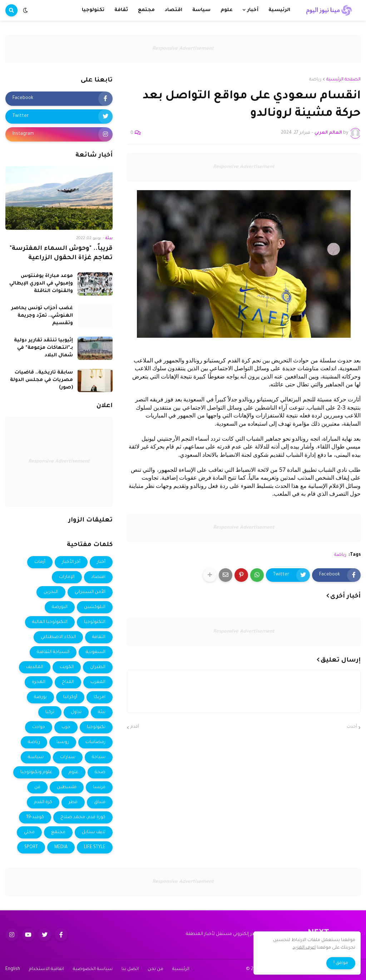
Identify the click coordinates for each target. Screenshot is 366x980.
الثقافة (99, 637)
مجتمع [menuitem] (146, 10)
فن (37, 787)
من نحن (155, 969)
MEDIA (61, 847)
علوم (73, 772)
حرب (66, 727)
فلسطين (67, 787)
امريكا (100, 697)
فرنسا (99, 787)
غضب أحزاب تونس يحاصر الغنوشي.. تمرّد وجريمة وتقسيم (42, 316)
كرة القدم (43, 802)
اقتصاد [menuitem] (174, 10)
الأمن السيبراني (90, 592)
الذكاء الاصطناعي (58, 637)
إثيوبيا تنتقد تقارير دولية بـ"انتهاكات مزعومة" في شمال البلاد (43, 348)
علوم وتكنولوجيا (36, 772)
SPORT (31, 847)
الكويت (67, 667)
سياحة (99, 757)
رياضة (315, 80)
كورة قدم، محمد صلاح (83, 817)
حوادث (39, 727)
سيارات (68, 757)
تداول (76, 712)
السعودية (96, 652)
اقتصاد (98, 577)
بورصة (40, 697)
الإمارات (67, 577)
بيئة (102, 712)
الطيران (98, 667)
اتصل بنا (130, 969)
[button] (25, 10)
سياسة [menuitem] (201, 10)
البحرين (51, 592)
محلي (29, 832)
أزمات (40, 562)
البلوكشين (95, 607)
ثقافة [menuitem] (121, 10)
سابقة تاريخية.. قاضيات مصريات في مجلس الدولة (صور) (41, 380)
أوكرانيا (70, 697)
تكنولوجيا (96, 727)
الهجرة (39, 682)
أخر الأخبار (71, 562)
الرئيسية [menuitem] (279, 10)
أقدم (135, 727)
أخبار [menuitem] (253, 10)
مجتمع (58, 832)
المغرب (98, 682)
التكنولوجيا (95, 622)
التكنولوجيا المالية (50, 622)
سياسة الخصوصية (93, 969)
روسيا (63, 742)
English (13, 969)
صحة (100, 772)
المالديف (35, 667)
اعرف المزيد (304, 948)
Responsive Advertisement (183, 49)
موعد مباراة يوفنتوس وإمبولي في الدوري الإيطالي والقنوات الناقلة (41, 284)
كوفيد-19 (35, 817)
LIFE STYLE (95, 847)
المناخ (68, 682)
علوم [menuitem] (227, 10)
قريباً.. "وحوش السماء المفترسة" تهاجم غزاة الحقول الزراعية (61, 254)
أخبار (101, 562)
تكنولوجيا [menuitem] (93, 10)
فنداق (100, 802)
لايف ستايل (94, 832)
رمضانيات (95, 742)
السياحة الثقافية (53, 652)
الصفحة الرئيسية (343, 80)
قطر (73, 802)
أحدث (352, 727)
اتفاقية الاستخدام (46, 969)
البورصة (60, 607)
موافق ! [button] (341, 963)
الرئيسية (181, 969)
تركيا (50, 712)
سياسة (36, 757)
